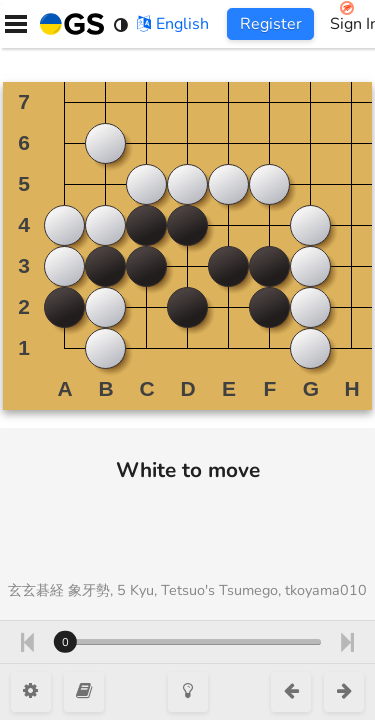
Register (271, 24)
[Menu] (16, 24)
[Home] (68, 24)
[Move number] (187, 642)
